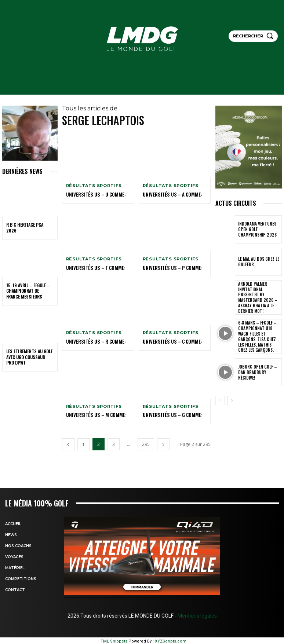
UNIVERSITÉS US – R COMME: (93, 341)
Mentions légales (197, 615)
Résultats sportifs (94, 186)
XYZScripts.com (171, 640)
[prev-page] (68, 443)
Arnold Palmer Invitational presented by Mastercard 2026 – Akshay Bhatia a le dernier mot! (259, 294)
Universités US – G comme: (170, 414)
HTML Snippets (112, 640)
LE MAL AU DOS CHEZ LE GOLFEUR (258, 261)
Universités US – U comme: (93, 194)
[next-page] (163, 443)
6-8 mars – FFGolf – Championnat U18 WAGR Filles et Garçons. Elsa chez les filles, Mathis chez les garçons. (259, 327)
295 (146, 443)
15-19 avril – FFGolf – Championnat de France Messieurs (28, 291)
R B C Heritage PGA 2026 (25, 228)
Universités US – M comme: (93, 414)
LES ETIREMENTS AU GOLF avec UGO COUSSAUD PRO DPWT (29, 357)
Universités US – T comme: (93, 267)
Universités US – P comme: (170, 267)
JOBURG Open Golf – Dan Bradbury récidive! (259, 360)
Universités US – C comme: (170, 341)
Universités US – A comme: (170, 194)
